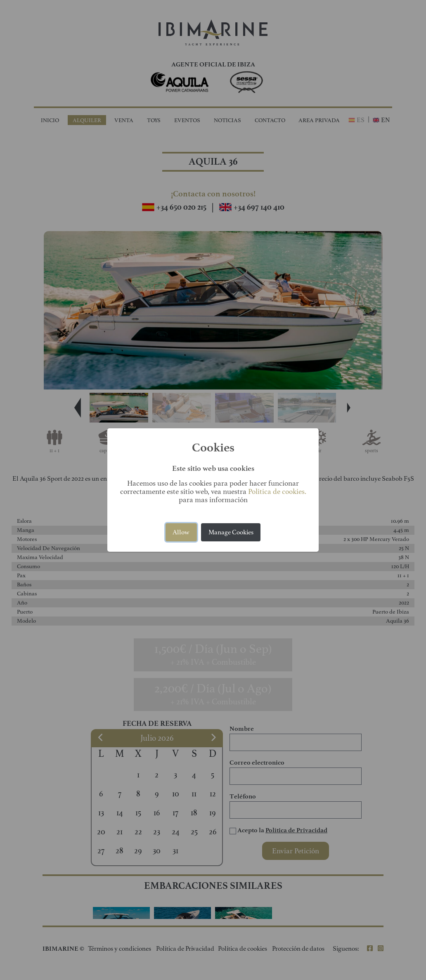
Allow (181, 532)
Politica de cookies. (277, 491)
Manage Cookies (231, 532)
